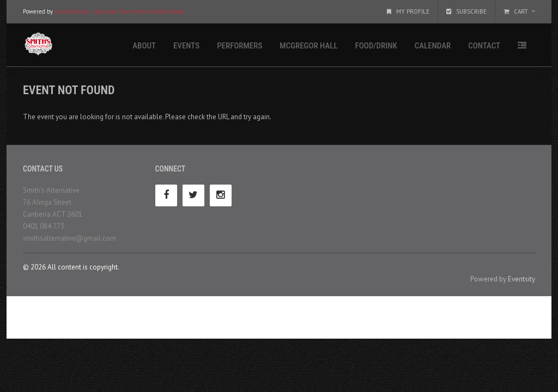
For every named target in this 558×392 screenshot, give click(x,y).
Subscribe (466, 11)
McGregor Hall (308, 46)
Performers (239, 46)
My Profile (408, 11)
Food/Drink (376, 46)
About (144, 46)
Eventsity (521, 279)
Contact (484, 46)
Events (186, 46)
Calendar (433, 46)
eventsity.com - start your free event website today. (120, 11)
